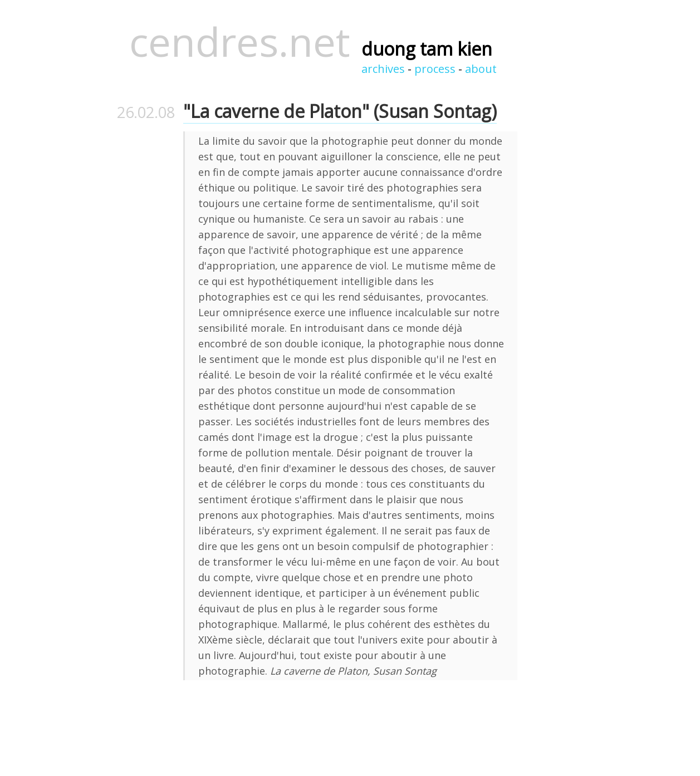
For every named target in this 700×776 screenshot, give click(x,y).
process (435, 69)
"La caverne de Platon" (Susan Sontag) (340, 111)
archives (383, 69)
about (481, 69)
